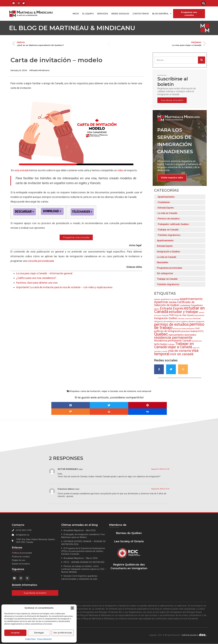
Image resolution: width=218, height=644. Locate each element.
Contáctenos (141, 14)
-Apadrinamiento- (166, 197)
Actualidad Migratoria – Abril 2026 (80, 530)
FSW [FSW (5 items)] (171, 315)
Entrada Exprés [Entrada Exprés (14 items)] (172, 308)
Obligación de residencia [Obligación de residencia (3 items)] (164, 321)
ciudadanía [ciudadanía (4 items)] (185, 305)
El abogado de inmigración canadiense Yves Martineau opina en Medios (83, 536)
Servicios (102, 14)
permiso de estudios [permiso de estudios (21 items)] (171, 324)
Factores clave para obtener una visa (37, 283)
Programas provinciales (170, 268)
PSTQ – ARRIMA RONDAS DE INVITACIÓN (84, 562)
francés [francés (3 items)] (165, 315)
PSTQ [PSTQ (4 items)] (201, 331)
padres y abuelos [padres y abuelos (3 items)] (188, 321)
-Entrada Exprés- (166, 208)
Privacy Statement (44, 639)
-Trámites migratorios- (169, 235)
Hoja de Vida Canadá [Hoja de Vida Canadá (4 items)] (184, 315)
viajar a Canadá (110, 391)
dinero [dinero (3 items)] (157, 309)
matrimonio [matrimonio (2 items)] (189, 319)
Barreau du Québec (129, 533)
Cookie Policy (30, 639)
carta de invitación (90, 391)
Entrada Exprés (165, 246)
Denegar (39, 633)
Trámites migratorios (168, 284)
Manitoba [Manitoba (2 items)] (181, 319)
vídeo (120, 170)
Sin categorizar (165, 273)
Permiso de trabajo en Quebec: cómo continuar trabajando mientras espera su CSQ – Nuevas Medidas (84, 569)
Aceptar (15, 633)
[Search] (202, 60)
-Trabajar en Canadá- (168, 230)
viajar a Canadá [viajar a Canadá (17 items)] (180, 347)
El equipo (88, 14)
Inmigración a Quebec (168, 252)
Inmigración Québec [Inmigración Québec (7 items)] (166, 318)
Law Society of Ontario (129, 541)
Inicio (76, 14)
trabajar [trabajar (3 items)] (171, 344)
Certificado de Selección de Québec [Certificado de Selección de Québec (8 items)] (174, 304)
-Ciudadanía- (164, 202)
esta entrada (22, 170)
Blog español (162, 14)
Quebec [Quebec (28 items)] (161, 334)
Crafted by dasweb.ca (190, 635)
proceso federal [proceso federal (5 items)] (189, 331)
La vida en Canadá (167, 257)
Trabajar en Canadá (167, 279)
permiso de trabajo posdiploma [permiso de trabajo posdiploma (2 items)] (184, 329)
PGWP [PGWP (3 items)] (197, 328)
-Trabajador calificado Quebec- (173, 224)
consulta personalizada (41, 261)
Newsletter (163, 262)
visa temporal (144, 391)
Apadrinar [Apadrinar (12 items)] (161, 302)
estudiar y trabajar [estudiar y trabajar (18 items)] (184, 312)
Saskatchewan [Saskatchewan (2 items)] (197, 341)
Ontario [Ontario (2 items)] (178, 322)
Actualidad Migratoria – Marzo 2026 (81, 558)
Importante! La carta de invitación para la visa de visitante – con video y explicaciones (64, 287)
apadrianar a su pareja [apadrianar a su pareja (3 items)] (170, 299)
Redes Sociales (120, 14)
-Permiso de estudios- (169, 219)
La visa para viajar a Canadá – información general (44, 273)
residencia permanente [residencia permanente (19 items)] (173, 337)
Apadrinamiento (165, 241)
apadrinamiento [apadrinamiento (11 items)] (191, 299)
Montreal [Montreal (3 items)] (197, 318)
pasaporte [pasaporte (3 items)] (200, 321)
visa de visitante (127, 391)
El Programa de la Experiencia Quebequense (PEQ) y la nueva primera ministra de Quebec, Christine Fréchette (83, 551)
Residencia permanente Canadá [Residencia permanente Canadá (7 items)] (173, 341)
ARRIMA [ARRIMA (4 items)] (173, 302)
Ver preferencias (63, 633)
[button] (72, 608)
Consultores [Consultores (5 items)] (197, 305)
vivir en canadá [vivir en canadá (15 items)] (182, 354)
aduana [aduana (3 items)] (157, 299)
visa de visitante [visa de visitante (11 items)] (180, 351)
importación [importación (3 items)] (199, 315)
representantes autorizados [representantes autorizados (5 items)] (182, 335)
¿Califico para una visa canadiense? (36, 278)
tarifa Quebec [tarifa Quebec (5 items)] (161, 344)
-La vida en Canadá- (167, 213)
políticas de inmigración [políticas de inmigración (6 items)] (167, 331)
